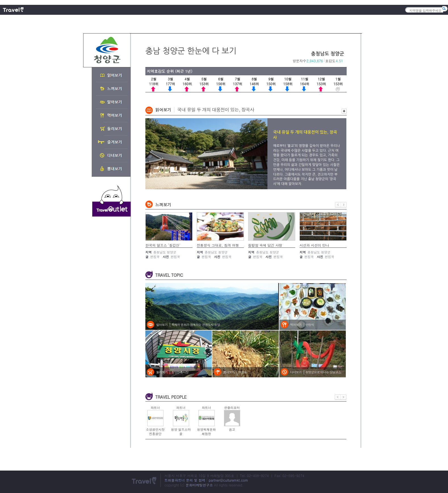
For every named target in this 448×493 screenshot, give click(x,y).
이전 (338, 205)
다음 (344, 205)
